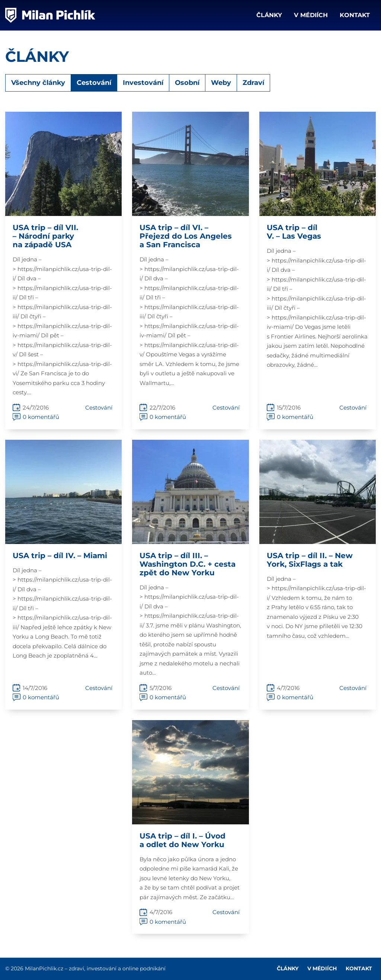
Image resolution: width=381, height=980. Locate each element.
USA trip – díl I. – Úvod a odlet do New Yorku (183, 840)
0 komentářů (41, 417)
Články (269, 15)
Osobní (187, 83)
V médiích (311, 15)
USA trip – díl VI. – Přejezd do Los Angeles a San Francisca (186, 236)
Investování (143, 83)
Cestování (94, 83)
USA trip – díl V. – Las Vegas (294, 232)
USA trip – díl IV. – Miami (60, 556)
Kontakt (355, 15)
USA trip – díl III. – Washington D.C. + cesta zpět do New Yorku (188, 564)
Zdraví (253, 83)
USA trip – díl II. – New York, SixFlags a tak (310, 560)
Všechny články (38, 83)
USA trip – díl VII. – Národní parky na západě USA (45, 236)
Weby (221, 83)
